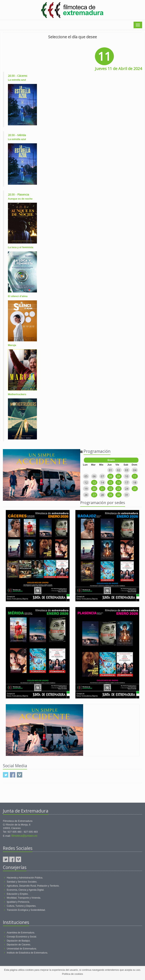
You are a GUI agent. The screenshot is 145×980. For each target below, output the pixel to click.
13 (94, 482)
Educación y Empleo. (18, 894)
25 (135, 489)
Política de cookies (72, 974)
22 (110, 489)
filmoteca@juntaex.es (24, 836)
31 (127, 495)
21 (102, 489)
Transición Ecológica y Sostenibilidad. (26, 910)
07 (102, 476)
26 (86, 495)
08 (110, 476)
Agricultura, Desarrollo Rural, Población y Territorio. (33, 886)
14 (102, 482)
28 (102, 495)
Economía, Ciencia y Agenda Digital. (26, 890)
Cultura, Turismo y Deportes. (22, 906)
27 (94, 495)
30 (119, 495)
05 (86, 476)
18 (135, 482)
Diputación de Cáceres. (19, 945)
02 (119, 470)
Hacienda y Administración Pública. (25, 878)
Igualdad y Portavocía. (18, 902)
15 (110, 482)
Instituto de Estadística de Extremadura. (27, 953)
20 (94, 489)
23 (119, 489)
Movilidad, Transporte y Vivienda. (24, 898)
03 (127, 470)
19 (86, 489)
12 (86, 482)
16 (119, 482)
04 (135, 470)
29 (110, 495)
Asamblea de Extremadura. (21, 933)
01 (110, 470)
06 (94, 476)
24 (127, 489)
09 (119, 476)
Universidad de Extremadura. (22, 949)
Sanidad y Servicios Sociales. (22, 882)
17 (127, 482)
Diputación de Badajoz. (19, 941)
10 (127, 476)
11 (135, 476)
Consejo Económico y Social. (22, 937)
